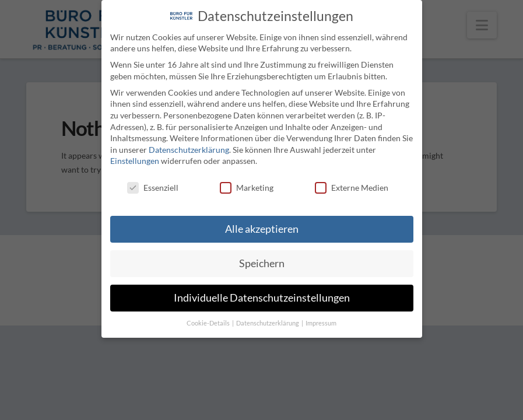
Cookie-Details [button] (209, 323)
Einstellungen (135, 161)
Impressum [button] (321, 323)
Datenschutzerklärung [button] (268, 323)
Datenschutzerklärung (189, 150)
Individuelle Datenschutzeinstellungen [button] (262, 298)
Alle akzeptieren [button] (262, 229)
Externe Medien (352, 188)
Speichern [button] (262, 263)
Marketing (247, 188)
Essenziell (153, 188)
